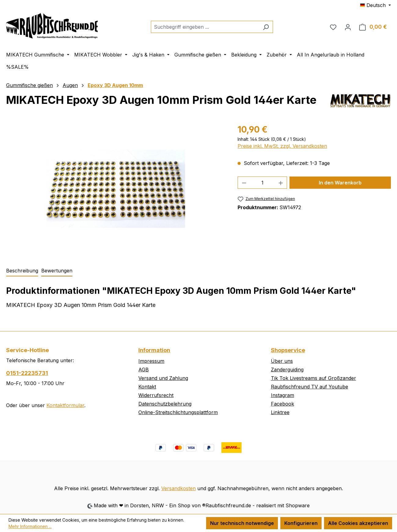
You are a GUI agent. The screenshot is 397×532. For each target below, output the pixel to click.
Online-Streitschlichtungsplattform (178, 412)
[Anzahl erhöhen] (281, 183)
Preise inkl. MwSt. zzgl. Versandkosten (282, 146)
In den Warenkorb (340, 183)
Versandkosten (178, 488)
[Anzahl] (262, 183)
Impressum (151, 361)
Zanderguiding (287, 370)
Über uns (282, 361)
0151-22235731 (27, 373)
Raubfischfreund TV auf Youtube (310, 387)
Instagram (282, 395)
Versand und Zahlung (163, 378)
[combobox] (205, 27)
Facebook (282, 404)
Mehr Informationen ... (30, 526)
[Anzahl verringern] (244, 183)
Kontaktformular (65, 405)
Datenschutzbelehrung (165, 404)
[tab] (22, 271)
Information (154, 350)
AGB (144, 370)
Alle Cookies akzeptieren (358, 523)
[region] (116, 189)
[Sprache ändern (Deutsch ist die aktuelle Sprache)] (375, 5)
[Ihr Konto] (348, 27)
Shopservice (288, 350)
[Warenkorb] (373, 27)
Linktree (280, 412)
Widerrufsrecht (156, 395)
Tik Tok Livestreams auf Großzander (313, 378)
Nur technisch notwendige (242, 523)
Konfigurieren (301, 523)
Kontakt (147, 387)
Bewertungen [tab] (57, 271)
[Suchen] (266, 27)
